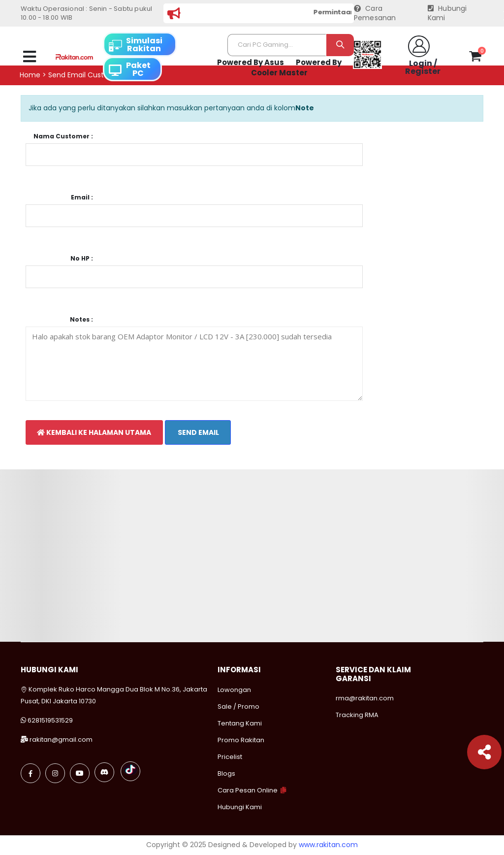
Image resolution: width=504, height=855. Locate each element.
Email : (82, 197)
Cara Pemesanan (375, 14)
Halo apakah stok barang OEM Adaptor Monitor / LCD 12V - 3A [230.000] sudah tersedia (194, 364)
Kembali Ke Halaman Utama (94, 432)
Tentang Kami (240, 723)
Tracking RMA (357, 715)
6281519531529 (50, 720)
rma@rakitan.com (365, 698)
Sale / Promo (238, 707)
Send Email (198, 432)
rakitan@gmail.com (61, 740)
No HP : (82, 259)
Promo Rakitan (241, 740)
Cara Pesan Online (248, 790)
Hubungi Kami (447, 14)
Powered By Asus (251, 62)
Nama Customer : (63, 136)
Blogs (226, 773)
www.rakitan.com (328, 845)
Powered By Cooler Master (296, 68)
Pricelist (230, 757)
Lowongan (234, 690)
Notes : (81, 320)
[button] (475, 58)
